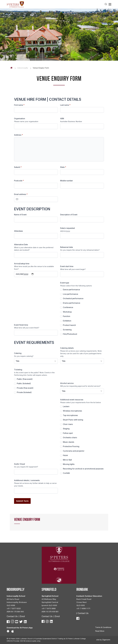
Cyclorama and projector (74, 451)
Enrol (22, 617)
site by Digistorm (103, 640)
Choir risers (68, 424)
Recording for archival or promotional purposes (83, 469)
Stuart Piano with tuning (73, 420)
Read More (100, 631)
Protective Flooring (71, 446)
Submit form (22, 501)
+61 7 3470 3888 (49, 609)
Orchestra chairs (70, 438)
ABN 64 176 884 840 (15, 612)
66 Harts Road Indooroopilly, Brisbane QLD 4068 (17, 603)
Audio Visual (19, 464)
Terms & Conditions (103, 628)
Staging (66, 429)
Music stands (69, 442)
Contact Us (12, 617)
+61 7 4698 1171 (83, 609)
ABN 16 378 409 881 (50, 612)
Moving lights (69, 464)
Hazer (65, 455)
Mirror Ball (67, 460)
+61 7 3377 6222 (14, 609)
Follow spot (68, 433)
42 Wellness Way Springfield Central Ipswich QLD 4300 (50, 603)
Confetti (66, 473)
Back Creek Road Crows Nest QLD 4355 (84, 603)
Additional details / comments (27, 480)
